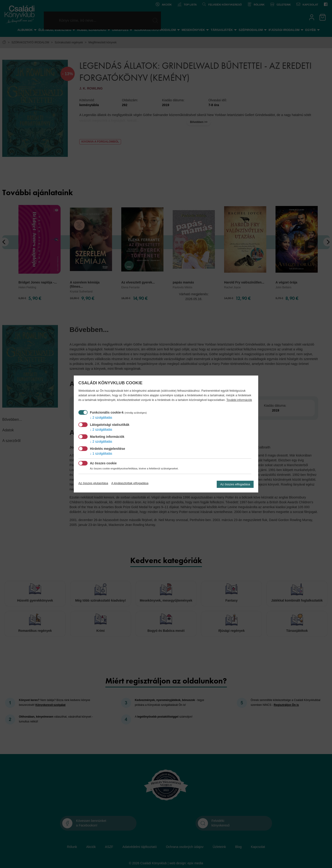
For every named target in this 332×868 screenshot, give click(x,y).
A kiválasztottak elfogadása (130, 483)
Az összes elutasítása (93, 483)
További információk (239, 400)
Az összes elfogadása (235, 484)
